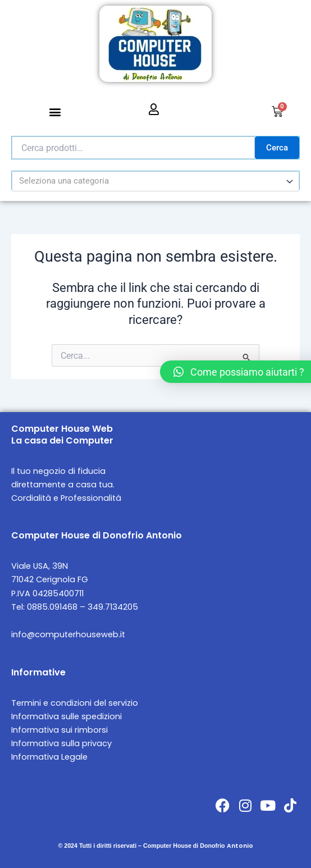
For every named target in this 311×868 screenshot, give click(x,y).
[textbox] (151, 181)
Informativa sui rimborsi (60, 730)
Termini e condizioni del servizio (75, 703)
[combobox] (155, 181)
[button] (55, 112)
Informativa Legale (49, 757)
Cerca (277, 148)
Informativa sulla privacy (61, 743)
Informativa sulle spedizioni (67, 716)
